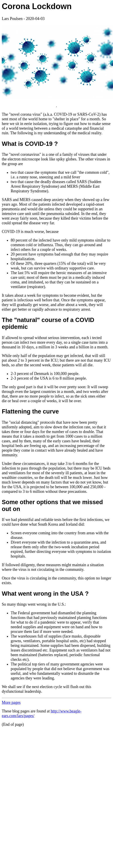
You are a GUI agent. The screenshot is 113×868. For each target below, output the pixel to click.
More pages (11, 702)
